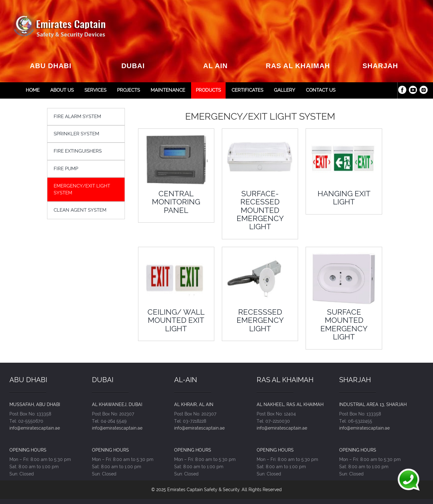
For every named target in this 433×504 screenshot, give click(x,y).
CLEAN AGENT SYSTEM (80, 210)
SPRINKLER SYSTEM (76, 134)
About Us (62, 90)
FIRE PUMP (66, 169)
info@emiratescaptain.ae (35, 428)
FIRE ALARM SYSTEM (77, 117)
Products (208, 90)
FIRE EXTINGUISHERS (78, 151)
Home (33, 90)
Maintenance (168, 90)
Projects (128, 90)
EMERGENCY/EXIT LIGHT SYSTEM (82, 189)
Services (95, 90)
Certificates (247, 90)
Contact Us (321, 90)
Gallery (285, 90)
